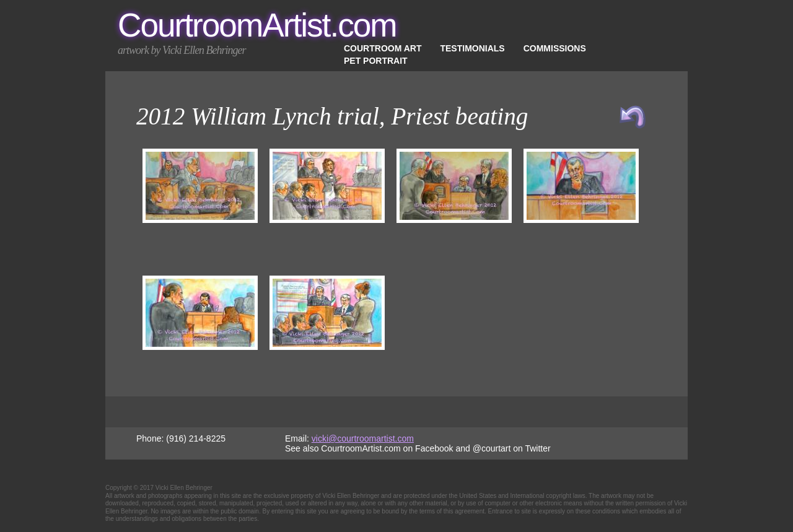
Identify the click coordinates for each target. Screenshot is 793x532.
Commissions (555, 48)
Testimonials (472, 48)
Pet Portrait (376, 61)
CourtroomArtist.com (257, 25)
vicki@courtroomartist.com (363, 438)
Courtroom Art (383, 48)
